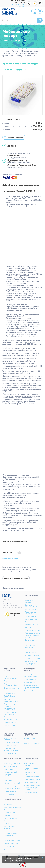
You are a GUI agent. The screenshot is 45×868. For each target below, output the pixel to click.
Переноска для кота (31, 691)
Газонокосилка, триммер (12, 807)
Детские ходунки (31, 640)
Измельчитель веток (11, 810)
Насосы (6, 831)
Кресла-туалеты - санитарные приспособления (10, 695)
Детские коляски (31, 661)
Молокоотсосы (30, 609)
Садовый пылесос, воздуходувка (10, 834)
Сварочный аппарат (11, 786)
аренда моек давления (32, 779)
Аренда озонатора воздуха (30, 789)
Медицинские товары (30, 51)
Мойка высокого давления (9, 827)
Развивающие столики (33, 643)
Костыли (7, 674)
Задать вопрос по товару (16, 578)
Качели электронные (32, 622)
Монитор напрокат (30, 792)
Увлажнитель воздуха (33, 655)
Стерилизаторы (30, 616)
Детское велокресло (31, 677)
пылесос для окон (30, 782)
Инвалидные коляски (11, 688)
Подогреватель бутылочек (30, 613)
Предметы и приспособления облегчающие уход (11, 708)
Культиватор (8, 815)
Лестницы (7, 824)
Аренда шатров (29, 738)
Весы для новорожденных (31, 606)
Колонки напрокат (30, 741)
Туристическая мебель (32, 688)
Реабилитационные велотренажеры (10, 713)
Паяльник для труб (10, 772)
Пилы (5, 778)
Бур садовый (8, 804)
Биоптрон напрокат (10, 728)
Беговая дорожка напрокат (10, 739)
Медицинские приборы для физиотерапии (20, 53)
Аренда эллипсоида (11, 745)
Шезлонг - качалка (31, 625)
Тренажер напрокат (11, 754)
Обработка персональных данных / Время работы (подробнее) (19, 859)
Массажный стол (9, 717)
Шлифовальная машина (12, 789)
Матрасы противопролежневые (11, 700)
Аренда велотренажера (12, 742)
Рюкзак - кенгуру (31, 653)
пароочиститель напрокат (29, 773)
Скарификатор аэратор (12, 841)
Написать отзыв (10, 558)
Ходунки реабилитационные (10, 678)
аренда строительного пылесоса (32, 769)
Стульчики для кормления (30, 646)
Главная (6, 51)
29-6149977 (20, 3)
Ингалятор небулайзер (33, 658)
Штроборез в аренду (11, 791)
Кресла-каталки (9, 691)
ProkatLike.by (7, 604)
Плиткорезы (8, 780)
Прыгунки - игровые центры (32, 637)
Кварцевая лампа (10, 725)
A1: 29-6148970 (18, 1)
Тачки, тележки (9, 846)
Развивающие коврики (33, 633)
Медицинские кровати (11, 704)
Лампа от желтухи (10, 722)
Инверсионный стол (11, 751)
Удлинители (8, 849)
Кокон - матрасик (31, 619)
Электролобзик (9, 794)
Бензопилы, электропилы (12, 764)
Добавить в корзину (16, 137)
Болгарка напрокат (10, 767)
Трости (6, 681)
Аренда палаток (29, 682)
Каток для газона (10, 813)
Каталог (15, 51)
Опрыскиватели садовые (12, 821)
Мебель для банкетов (31, 744)
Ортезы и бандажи (10, 720)
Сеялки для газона (10, 838)
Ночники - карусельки (32, 630)
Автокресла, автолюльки (29, 601)
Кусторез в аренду (10, 818)
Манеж (27, 650)
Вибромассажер (9, 748)
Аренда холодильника (32, 785)
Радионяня (29, 627)
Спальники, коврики (31, 685)
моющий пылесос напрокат (30, 765)
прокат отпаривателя (31, 777)
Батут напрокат (30, 664)
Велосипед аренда (31, 674)
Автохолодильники (31, 679)
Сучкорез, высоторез (11, 843)
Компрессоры (8, 769)
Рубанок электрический (12, 783)
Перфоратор (8, 775)
